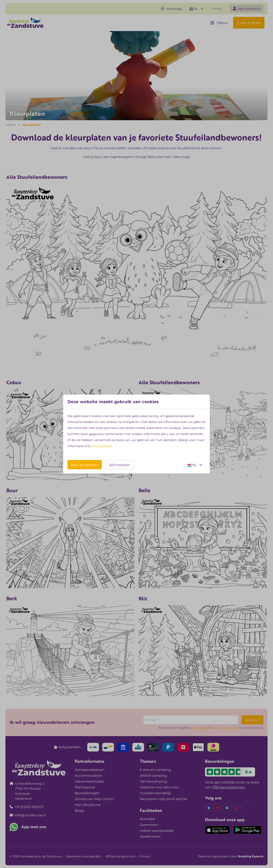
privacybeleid (101, 446)
